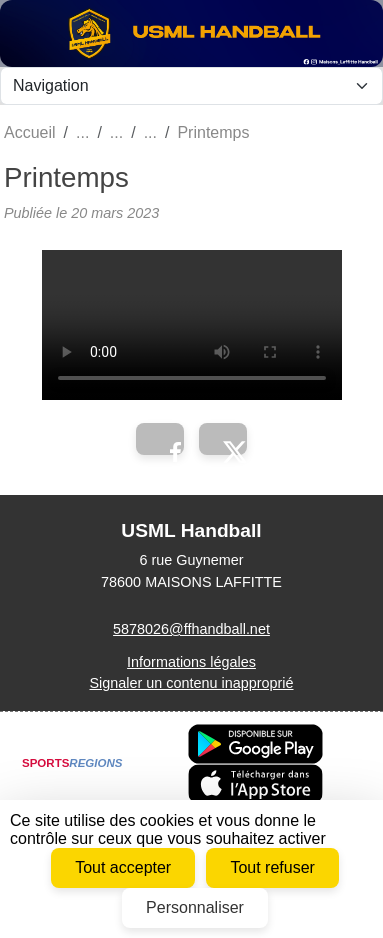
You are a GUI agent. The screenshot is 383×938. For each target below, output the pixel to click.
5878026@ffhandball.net (191, 629)
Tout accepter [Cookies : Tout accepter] (123, 867)
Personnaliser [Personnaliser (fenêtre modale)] (195, 907)
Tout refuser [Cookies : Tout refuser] (272, 867)
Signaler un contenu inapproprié (191, 683)
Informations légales (191, 662)
